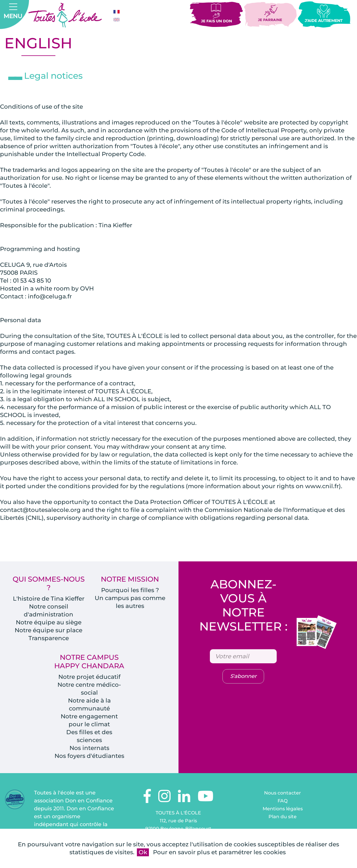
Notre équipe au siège (49, 622)
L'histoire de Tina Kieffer (49, 599)
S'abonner (243, 676)
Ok (143, 852)
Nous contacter (283, 793)
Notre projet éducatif (89, 677)
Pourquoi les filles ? (130, 590)
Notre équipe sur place (49, 630)
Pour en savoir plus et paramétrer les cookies (219, 852)
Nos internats (89, 748)
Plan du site (283, 817)
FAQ (283, 801)
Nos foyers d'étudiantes (89, 756)
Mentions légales (283, 809)
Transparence (49, 638)
